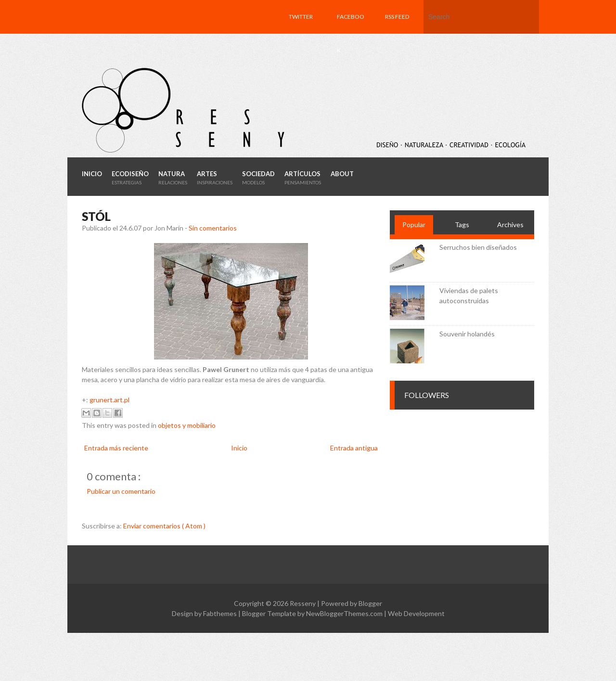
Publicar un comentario (121, 491)
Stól (96, 216)
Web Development (416, 613)
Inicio (239, 448)
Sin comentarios (213, 228)
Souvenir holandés (467, 334)
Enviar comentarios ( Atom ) (164, 526)
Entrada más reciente (116, 448)
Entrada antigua (354, 448)
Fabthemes (221, 613)
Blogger (370, 603)
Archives (510, 225)
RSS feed (397, 17)
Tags (462, 225)
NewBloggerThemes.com (345, 613)
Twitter (301, 17)
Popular (414, 225)
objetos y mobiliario (187, 425)
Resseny (303, 603)
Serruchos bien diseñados (478, 247)
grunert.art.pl (109, 400)
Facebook (351, 33)
